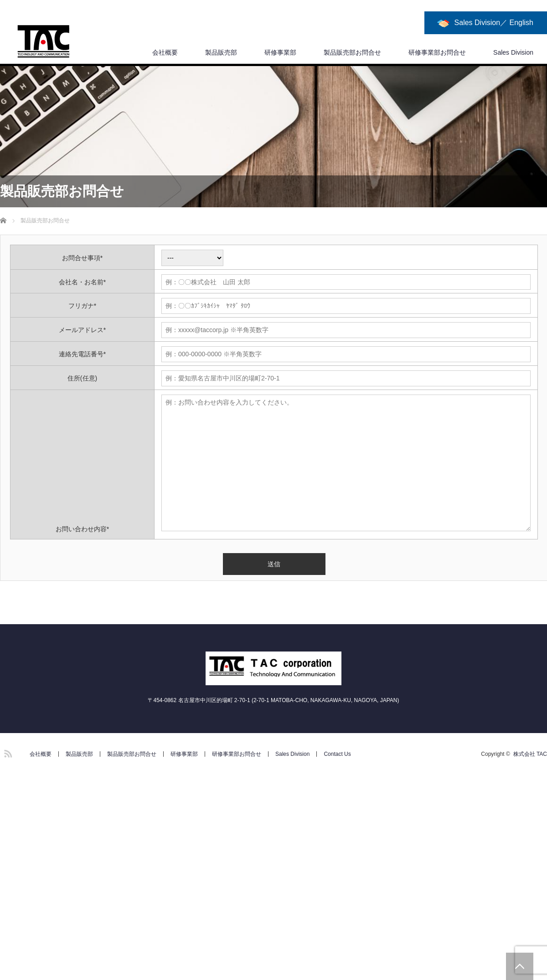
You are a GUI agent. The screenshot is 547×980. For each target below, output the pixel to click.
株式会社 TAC (530, 754)
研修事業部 (280, 52)
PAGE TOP (520, 966)
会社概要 (165, 52)
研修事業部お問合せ (437, 52)
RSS (7, 752)
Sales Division (513, 52)
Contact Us (337, 754)
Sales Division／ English (494, 23)
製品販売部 (221, 52)
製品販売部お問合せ (352, 52)
